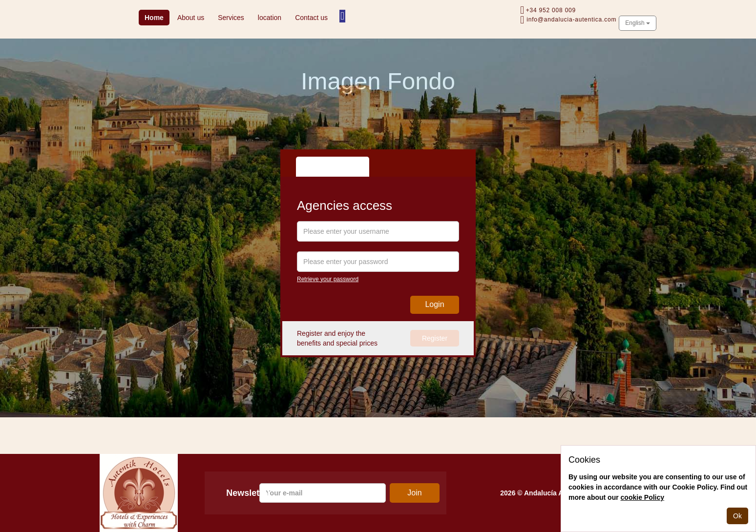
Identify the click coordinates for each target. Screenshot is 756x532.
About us (191, 18)
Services (231, 18)
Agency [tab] (316, 167)
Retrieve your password (328, 279)
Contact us (311, 18)
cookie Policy (642, 497)
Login (434, 304)
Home (157, 17)
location (270, 18)
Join (414, 493)
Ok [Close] (737, 516)
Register (435, 338)
